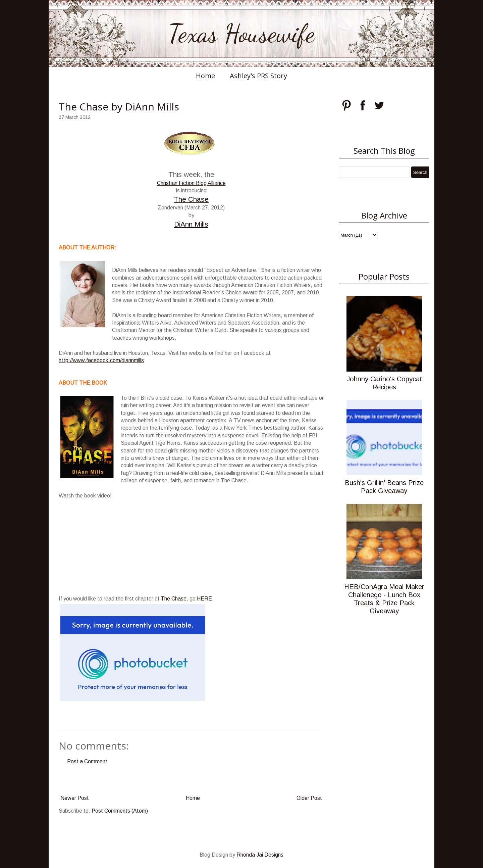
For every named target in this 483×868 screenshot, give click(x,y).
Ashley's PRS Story (258, 76)
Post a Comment (87, 761)
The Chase (191, 199)
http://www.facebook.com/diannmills (101, 360)
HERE (204, 599)
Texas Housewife (241, 34)
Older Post (309, 798)
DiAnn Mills (191, 224)
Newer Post (75, 798)
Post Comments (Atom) (120, 811)
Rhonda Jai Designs (260, 855)
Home (205, 76)
